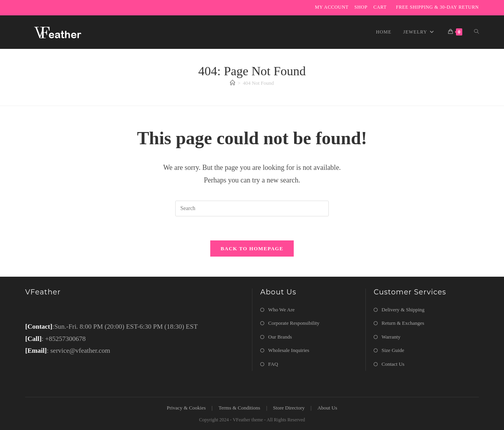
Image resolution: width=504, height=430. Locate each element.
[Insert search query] (252, 208)
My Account (332, 7)
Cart (380, 7)
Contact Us (393, 364)
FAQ (273, 364)
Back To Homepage (252, 249)
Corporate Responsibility (294, 323)
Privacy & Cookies (186, 408)
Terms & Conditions (239, 408)
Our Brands (280, 337)
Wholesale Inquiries (289, 350)
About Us (327, 408)
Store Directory (289, 408)
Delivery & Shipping (403, 310)
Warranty (391, 337)
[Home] (233, 83)
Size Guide (393, 350)
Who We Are (281, 310)
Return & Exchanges (403, 323)
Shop (361, 7)
